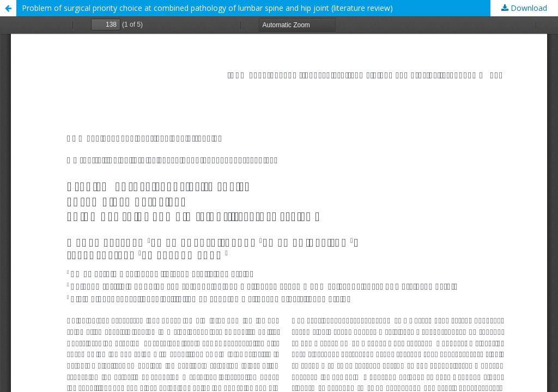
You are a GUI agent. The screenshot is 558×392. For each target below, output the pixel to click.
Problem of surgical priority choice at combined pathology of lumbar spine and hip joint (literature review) (207, 8)
